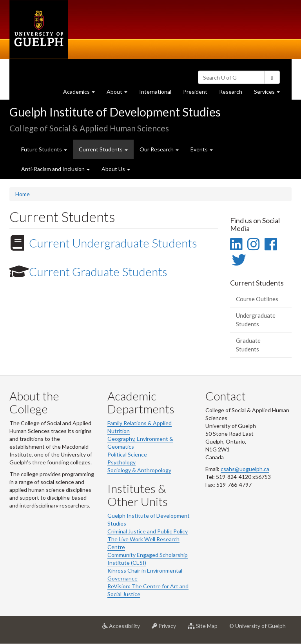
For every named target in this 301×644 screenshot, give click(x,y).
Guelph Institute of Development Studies (115, 112)
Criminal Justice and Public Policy (148, 531)
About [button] (120, 94)
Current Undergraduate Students (113, 243)
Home (23, 194)
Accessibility (124, 629)
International (155, 92)
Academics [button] (82, 94)
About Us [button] (116, 169)
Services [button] (270, 94)
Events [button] (202, 149)
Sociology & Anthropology (139, 470)
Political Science (127, 454)
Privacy (167, 629)
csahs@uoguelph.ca (245, 469)
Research (234, 94)
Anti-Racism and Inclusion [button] (55, 169)
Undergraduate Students (256, 319)
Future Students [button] (44, 149)
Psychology (121, 462)
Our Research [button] (159, 149)
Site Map (206, 629)
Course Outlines (257, 299)
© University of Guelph (257, 626)
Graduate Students (248, 345)
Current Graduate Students (98, 271)
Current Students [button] (106, 152)
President (195, 92)
